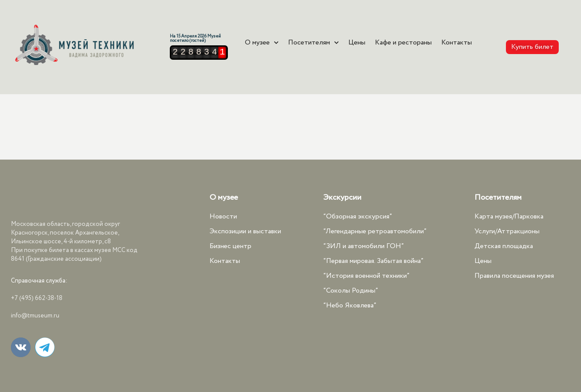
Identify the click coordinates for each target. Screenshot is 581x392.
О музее (262, 43)
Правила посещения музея (514, 276)
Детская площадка (504, 246)
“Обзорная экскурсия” (358, 216)
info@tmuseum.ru (35, 316)
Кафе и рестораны (403, 43)
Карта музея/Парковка (509, 216)
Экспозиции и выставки (245, 231)
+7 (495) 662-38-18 (37, 298)
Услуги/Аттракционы (507, 231)
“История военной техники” (366, 276)
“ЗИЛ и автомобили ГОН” (364, 246)
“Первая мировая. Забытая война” (373, 261)
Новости (223, 216)
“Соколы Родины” (351, 291)
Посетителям (313, 43)
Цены (357, 43)
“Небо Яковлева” (350, 305)
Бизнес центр (230, 246)
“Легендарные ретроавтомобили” (375, 231)
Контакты (457, 43)
